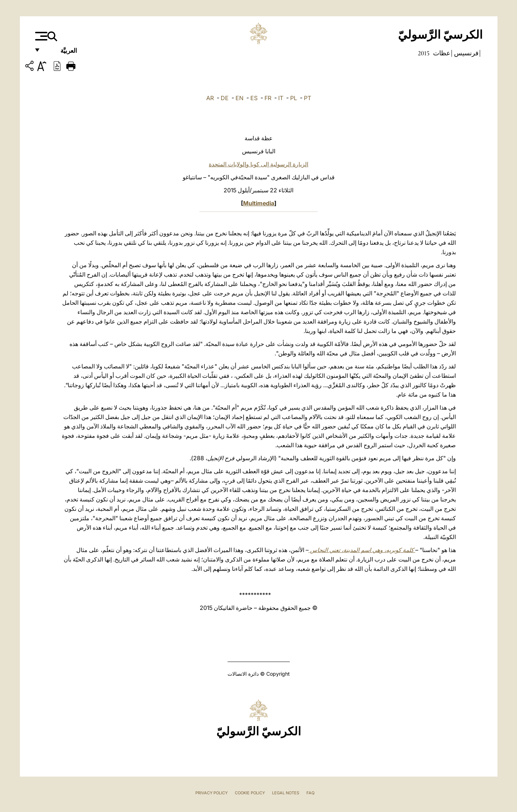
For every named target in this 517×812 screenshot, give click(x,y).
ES (254, 98)
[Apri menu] (40, 36)
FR (268, 98)
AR (210, 98)
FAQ (310, 793)
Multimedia (259, 203)
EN (240, 98)
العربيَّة (61, 53)
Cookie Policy (250, 793)
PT (308, 98)
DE (225, 98)
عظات (441, 53)
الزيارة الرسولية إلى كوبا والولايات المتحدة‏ (258, 164)
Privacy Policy (211, 793)
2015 (424, 53)
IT (281, 98)
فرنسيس (466, 53)
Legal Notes (286, 793)
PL (294, 98)
